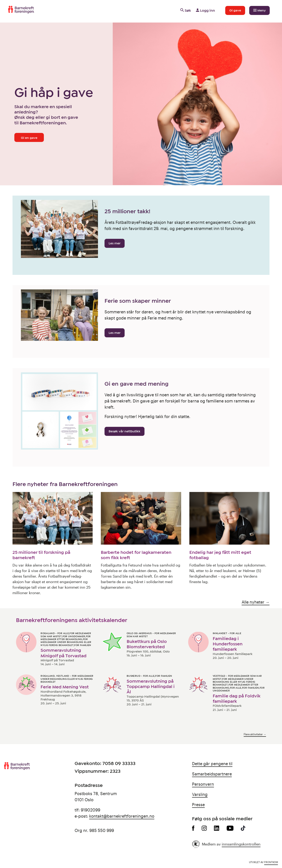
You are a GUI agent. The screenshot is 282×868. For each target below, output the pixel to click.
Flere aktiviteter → (255, 734)
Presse (198, 805)
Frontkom (271, 862)
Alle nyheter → (256, 602)
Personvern (203, 784)
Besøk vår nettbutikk (125, 431)
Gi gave (235, 10)
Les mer (115, 243)
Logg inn (205, 10)
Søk (185, 10)
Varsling (200, 794)
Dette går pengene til (212, 764)
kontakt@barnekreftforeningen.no (122, 816)
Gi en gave (29, 138)
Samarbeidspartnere (212, 774)
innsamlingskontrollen (241, 844)
